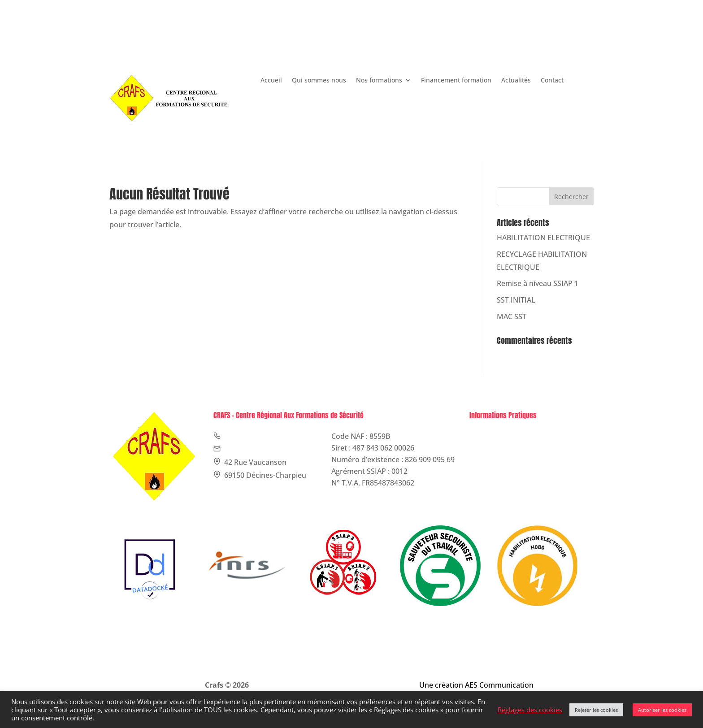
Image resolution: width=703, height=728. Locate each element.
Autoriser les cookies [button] (662, 710)
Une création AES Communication (476, 685)
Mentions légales (505, 436)
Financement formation (456, 81)
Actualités (516, 81)
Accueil (271, 81)
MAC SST (512, 316)
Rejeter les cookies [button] (596, 710)
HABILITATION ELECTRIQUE (543, 238)
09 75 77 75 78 (320, 43)
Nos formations (379, 81)
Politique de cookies (511, 448)
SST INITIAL (516, 300)
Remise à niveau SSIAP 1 (538, 283)
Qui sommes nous (319, 81)
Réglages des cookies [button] (530, 710)
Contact (552, 81)
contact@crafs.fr (390, 43)
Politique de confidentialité (522, 459)
